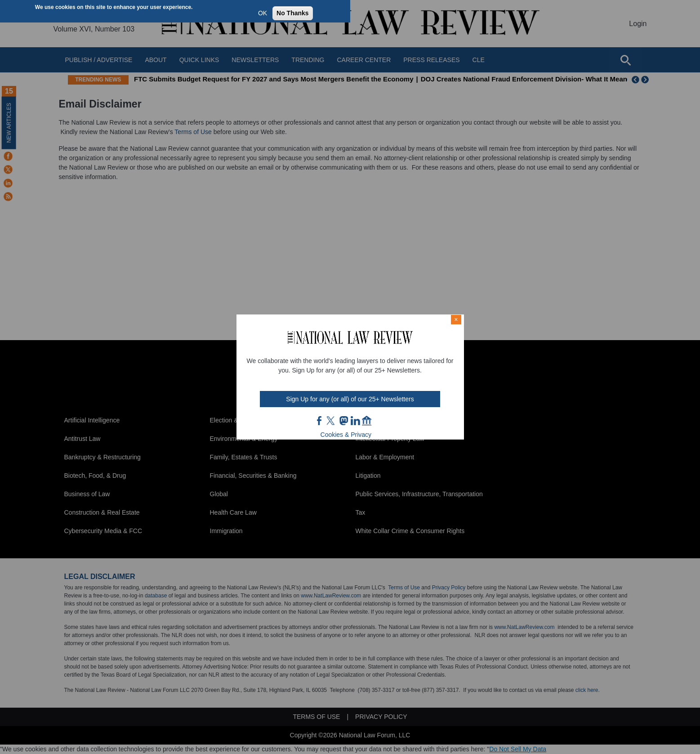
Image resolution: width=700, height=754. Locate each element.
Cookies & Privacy (346, 435)
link (355, 421)
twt (332, 421)
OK (263, 13)
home (367, 421)
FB (320, 421)
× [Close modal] (456, 319)
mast (343, 421)
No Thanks (293, 13)
